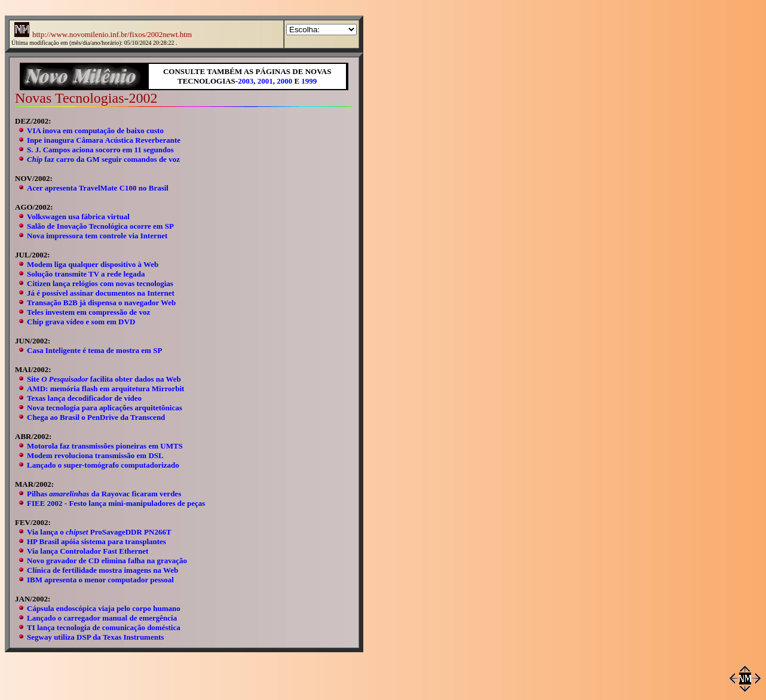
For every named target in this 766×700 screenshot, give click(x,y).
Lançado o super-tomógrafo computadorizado (103, 465)
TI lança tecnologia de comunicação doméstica (104, 627)
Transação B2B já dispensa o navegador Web (101, 303)
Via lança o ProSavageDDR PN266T (99, 532)
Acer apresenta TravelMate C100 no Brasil (98, 188)
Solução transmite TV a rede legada (86, 274)
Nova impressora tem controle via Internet (97, 236)
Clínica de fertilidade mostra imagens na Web (102, 570)
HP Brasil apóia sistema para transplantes (96, 541)
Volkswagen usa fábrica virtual (78, 217)
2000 (284, 81)
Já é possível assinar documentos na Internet (101, 293)
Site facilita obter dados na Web (104, 379)
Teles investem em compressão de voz (88, 312)
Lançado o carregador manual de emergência (102, 618)
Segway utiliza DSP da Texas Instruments (95, 637)
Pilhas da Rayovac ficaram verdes (104, 494)
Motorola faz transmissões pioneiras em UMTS (105, 446)
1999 (309, 81)
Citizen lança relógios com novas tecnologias (100, 283)
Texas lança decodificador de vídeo (84, 398)
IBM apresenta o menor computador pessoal (100, 580)
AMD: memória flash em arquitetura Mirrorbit (105, 389)
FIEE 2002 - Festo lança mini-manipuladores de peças (116, 503)
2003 (246, 81)
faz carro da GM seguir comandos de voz (103, 159)
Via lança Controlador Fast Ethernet (88, 551)
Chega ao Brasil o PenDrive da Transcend (96, 417)
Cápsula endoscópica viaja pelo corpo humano (104, 608)
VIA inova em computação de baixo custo (95, 131)
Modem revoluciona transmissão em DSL (95, 455)
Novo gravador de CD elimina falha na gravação (107, 561)
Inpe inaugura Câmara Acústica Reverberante (104, 140)
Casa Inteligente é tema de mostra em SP (94, 350)
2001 (265, 81)
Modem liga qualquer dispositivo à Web (93, 264)
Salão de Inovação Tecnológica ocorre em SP (100, 226)
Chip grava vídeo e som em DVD (81, 322)
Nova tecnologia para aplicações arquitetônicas (105, 408)
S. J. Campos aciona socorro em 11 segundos (100, 150)
